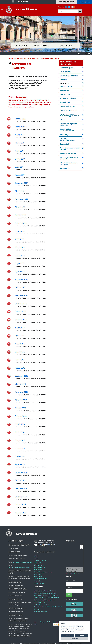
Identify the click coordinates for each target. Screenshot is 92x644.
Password (69, 587)
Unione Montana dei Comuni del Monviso (47, 598)
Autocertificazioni (39, 567)
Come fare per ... (39, 565)
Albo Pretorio (38, 570)
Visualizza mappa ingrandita (73, 573)
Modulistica (37, 574)
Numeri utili (37, 563)
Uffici (36, 556)
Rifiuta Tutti (82, 635)
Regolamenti (38, 576)
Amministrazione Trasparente (43, 572)
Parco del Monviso (40, 602)
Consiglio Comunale (40, 560)
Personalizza (75, 639)
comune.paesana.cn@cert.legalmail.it (22, 562)
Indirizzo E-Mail (71, 581)
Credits (49, 622)
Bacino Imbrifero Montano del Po (44, 600)
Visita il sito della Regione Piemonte (45, 591)
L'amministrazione (41, 46)
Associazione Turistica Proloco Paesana (46, 595)
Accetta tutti (68, 635)
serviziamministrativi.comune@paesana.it (19, 568)
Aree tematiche (21, 46)
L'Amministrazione (45, 53)
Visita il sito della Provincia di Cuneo (45, 593)
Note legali (35, 623)
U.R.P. (36, 558)
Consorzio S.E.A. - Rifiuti (41, 605)
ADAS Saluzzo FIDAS (40, 611)
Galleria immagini (39, 583)
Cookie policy (71, 632)
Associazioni (38, 581)
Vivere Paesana (65, 46)
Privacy (43, 622)
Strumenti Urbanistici (40, 579)
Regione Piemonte (23, 2)
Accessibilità (57, 622)
